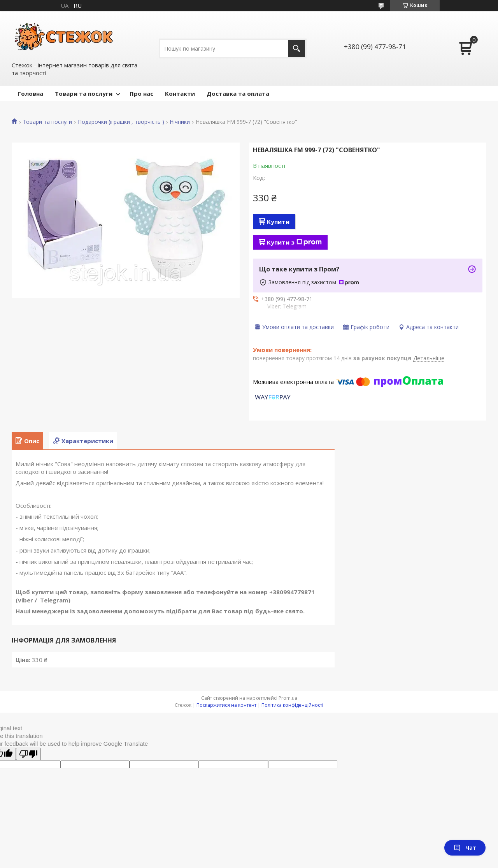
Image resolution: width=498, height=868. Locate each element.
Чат (465, 848)
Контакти (180, 93)
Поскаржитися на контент (226, 705)
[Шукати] (297, 48)
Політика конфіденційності (292, 705)
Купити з (294, 242)
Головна (30, 93)
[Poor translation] (28, 754)
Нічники (180, 122)
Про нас (141, 93)
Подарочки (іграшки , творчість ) (121, 122)
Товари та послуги (84, 93)
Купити (278, 222)
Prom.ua (288, 698)
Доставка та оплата (238, 93)
